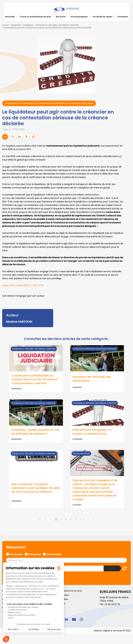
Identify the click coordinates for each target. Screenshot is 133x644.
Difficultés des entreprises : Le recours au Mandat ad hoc (92, 432)
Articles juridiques (79, 17)
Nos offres (61, 17)
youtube (74, 619)
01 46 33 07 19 (112, 604)
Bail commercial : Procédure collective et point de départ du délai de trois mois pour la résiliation (36, 488)
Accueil (5, 25)
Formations (123, 17)
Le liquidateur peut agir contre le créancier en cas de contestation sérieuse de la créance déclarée (48, 27)
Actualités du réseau (102, 17)
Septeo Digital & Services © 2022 (112, 631)
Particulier (16, 554)
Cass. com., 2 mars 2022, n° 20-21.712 (23, 285)
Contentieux (28, 25)
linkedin (67, 619)
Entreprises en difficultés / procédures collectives (57, 25)
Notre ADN (10, 17)
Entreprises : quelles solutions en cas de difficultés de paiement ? (35, 432)
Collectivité (54, 554)
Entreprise (35, 554)
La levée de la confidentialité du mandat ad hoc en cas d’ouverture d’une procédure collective (34, 379)
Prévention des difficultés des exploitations (92, 379)
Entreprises (16, 25)
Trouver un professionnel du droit (35, 17)
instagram (81, 619)
